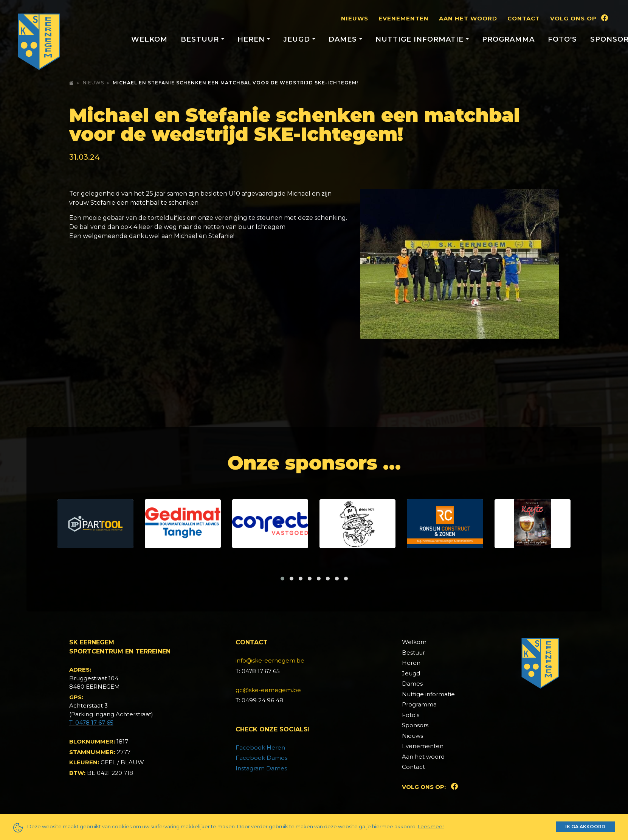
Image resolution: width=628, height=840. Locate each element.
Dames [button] (344, 39)
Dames (412, 684)
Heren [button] (252, 39)
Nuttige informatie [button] (421, 39)
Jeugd (411, 673)
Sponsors (415, 725)
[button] (282, 579)
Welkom (149, 39)
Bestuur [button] (201, 39)
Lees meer (431, 826)
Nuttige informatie (428, 694)
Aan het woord (468, 18)
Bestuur (413, 653)
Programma (508, 39)
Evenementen (404, 18)
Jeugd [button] (298, 39)
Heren (411, 663)
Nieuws (355, 18)
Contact (524, 18)
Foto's (562, 39)
